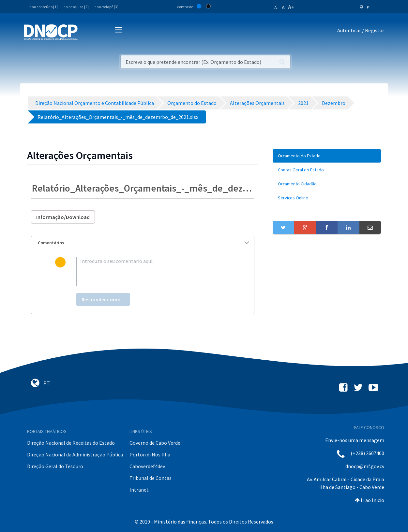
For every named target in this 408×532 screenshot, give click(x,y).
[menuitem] (327, 156)
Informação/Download (63, 217)
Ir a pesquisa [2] (76, 7)
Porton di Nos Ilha (150, 454)
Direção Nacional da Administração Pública (75, 454)
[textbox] (153, 272)
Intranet (139, 490)
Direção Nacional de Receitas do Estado (71, 443)
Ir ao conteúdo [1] (43, 7)
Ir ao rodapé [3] (106, 7)
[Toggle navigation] (86, 32)
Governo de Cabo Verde (155, 443)
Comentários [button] (144, 243)
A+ (291, 7)
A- (276, 7)
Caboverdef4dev (147, 466)
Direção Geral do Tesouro (55, 466)
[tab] (143, 243)
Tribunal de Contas (151, 478)
